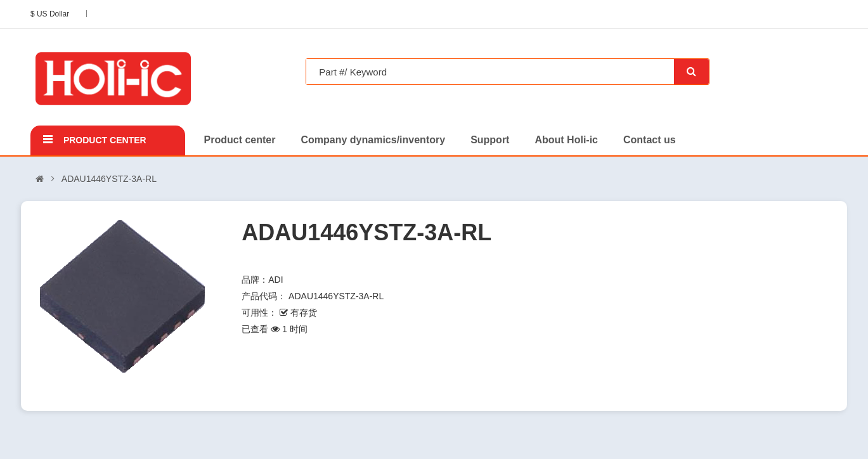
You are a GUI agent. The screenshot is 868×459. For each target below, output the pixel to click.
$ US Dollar (52, 14)
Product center (105, 140)
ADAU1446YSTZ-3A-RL (109, 179)
